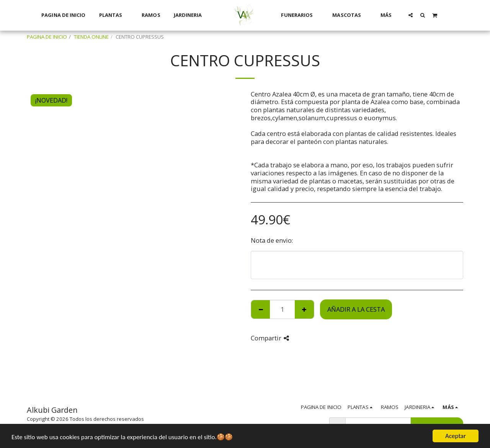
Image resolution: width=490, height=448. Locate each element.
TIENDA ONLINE (91, 37)
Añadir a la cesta (356, 309)
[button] (411, 15)
